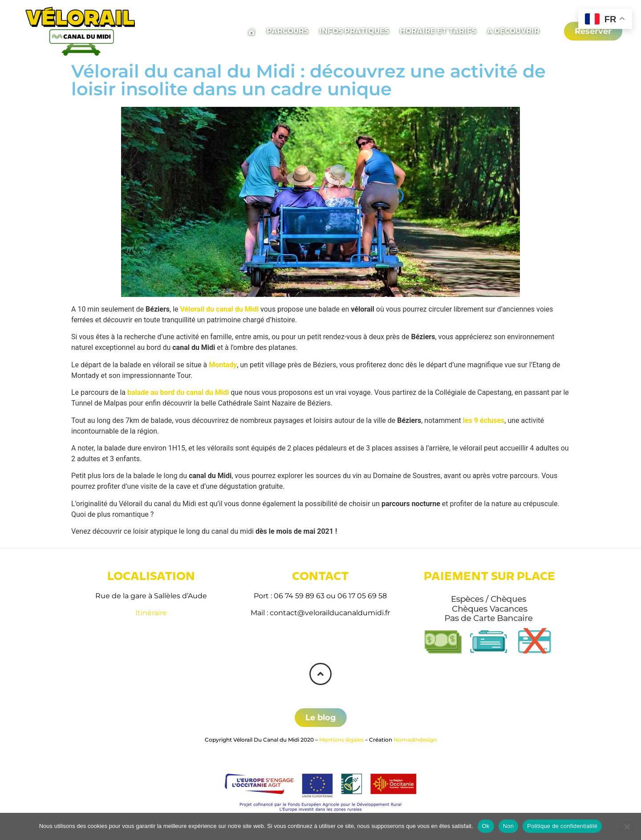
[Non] (627, 826)
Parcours (288, 31)
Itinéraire (151, 613)
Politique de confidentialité (562, 826)
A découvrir (513, 31)
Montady (223, 365)
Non (509, 826)
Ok (486, 826)
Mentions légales (341, 740)
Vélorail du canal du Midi (220, 309)
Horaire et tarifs (438, 31)
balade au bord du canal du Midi (178, 392)
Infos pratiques (354, 31)
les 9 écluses (484, 420)
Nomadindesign (415, 740)
